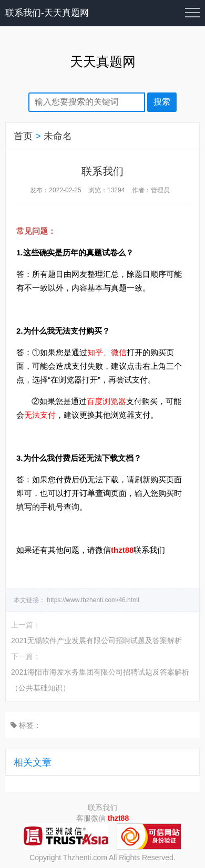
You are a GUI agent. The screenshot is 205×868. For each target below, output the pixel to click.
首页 (23, 136)
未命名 (58, 136)
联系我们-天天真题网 (47, 13)
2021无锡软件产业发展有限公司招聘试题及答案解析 (96, 640)
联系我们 (102, 808)
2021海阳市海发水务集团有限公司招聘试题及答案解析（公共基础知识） (100, 680)
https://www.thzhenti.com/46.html (93, 600)
